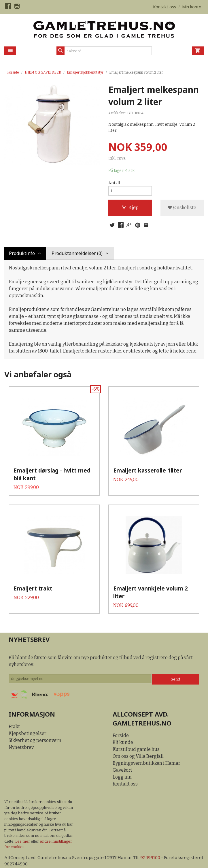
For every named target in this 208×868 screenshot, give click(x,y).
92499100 (155, 846)
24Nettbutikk (37, 859)
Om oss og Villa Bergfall (138, 745)
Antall (114, 183)
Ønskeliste (182, 210)
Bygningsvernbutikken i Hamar (146, 752)
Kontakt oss (125, 772)
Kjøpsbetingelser (28, 722)
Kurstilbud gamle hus (136, 738)
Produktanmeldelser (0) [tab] (77, 256)
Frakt (14, 715)
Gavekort (122, 759)
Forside (13, 72)
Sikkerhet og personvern (35, 729)
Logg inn (122, 765)
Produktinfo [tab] (22, 256)
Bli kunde (123, 731)
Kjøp (130, 210)
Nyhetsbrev (21, 736)
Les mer (23, 829)
